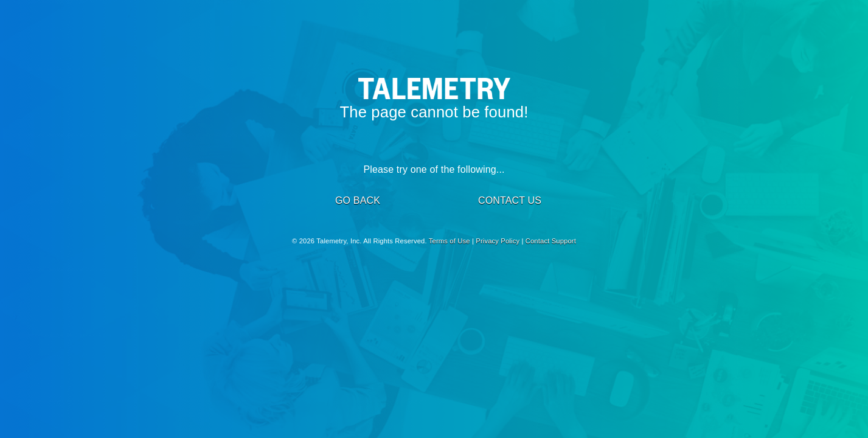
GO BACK (358, 200)
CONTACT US (510, 200)
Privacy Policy (498, 241)
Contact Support (551, 241)
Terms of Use (450, 241)
